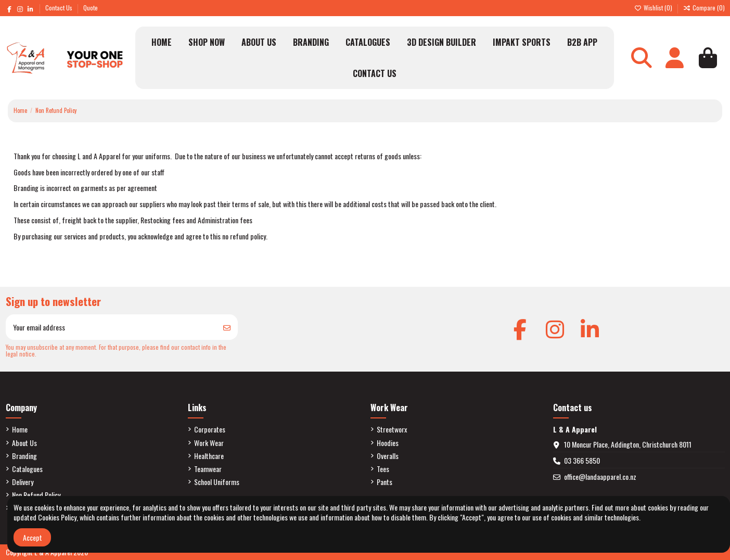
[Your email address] (111, 327)
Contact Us (60, 8)
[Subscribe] (227, 327)
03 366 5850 (582, 460)
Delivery (23, 482)
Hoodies (388, 443)
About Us (24, 443)
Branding (24, 456)
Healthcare (209, 456)
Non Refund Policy (36, 495)
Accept (33, 537)
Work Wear (209, 443)
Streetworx (392, 429)
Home (20, 429)
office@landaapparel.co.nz (600, 476)
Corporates (210, 429)
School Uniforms (217, 482)
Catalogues (27, 469)
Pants (385, 482)
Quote (91, 8)
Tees (383, 469)
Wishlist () (654, 8)
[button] (207, 42)
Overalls (388, 456)
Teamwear (208, 469)
